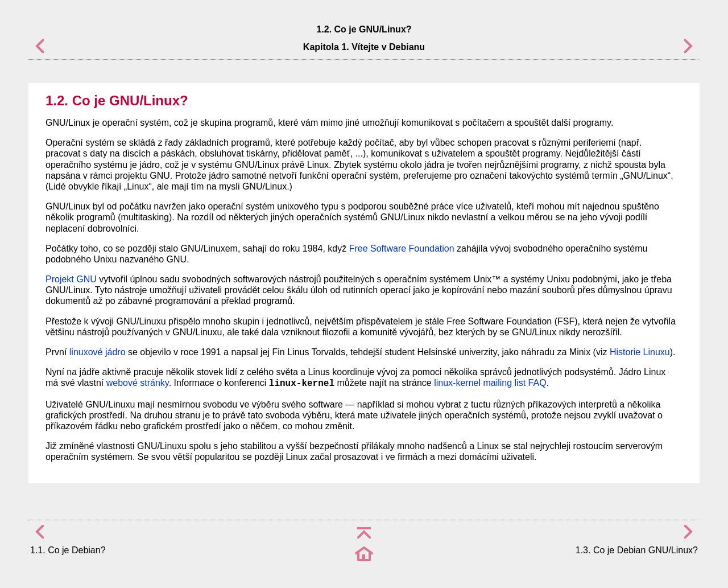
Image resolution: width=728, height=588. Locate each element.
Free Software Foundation (402, 248)
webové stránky (138, 383)
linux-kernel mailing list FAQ (490, 383)
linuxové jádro (98, 352)
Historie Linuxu (640, 352)
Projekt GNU (71, 279)
